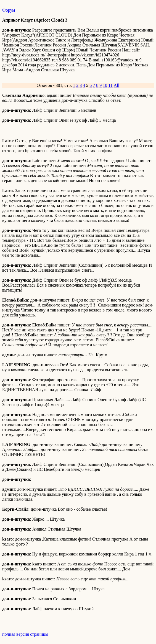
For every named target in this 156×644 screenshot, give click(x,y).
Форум (9, 10)
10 (105, 85)
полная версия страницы (25, 634)
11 (110, 85)
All (117, 85)
